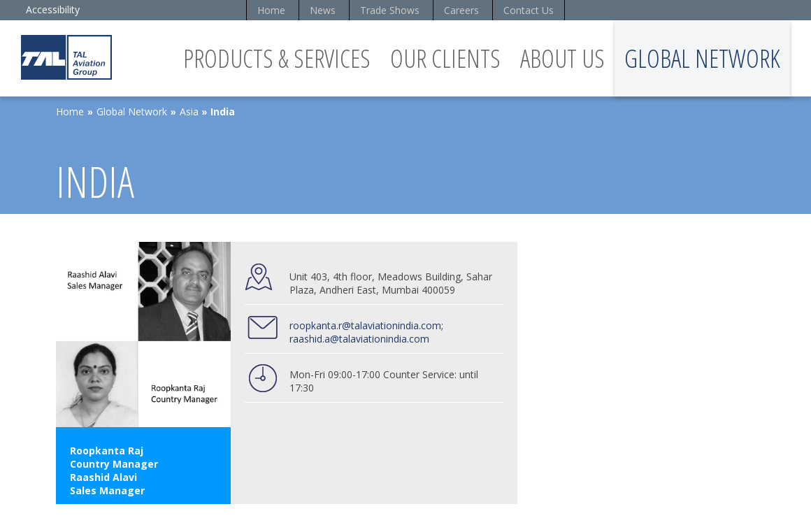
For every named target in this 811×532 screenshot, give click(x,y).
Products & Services (277, 58)
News (323, 10)
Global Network (702, 58)
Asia (189, 112)
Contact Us (529, 10)
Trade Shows (390, 10)
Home (271, 10)
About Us (562, 58)
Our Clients (445, 58)
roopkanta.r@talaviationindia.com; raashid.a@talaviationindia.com (366, 332)
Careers (461, 10)
